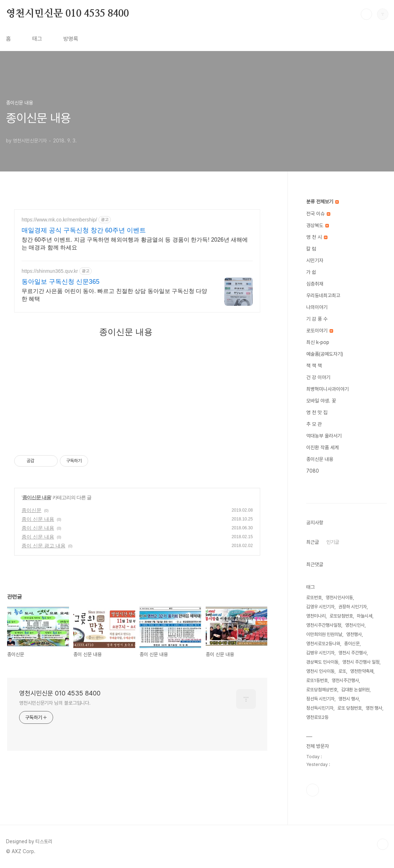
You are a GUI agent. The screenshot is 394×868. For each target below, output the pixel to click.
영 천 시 (317, 237)
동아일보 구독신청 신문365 (61, 282)
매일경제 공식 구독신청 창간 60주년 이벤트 (84, 230)
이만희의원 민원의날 (324, 634)
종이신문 (32, 510)
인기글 (333, 542)
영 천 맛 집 (317, 412)
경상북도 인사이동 (322, 662)
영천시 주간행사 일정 (361, 662)
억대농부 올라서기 (324, 436)
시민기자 (315, 260)
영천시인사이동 (339, 598)
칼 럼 (311, 249)
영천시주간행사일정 (324, 625)
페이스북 (313, 790)
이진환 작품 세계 (322, 447)
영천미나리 (316, 616)
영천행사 (354, 634)
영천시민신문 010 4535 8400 (67, 14)
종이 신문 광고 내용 (44, 546)
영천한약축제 (362, 671)
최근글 (313, 542)
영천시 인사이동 (320, 671)
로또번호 (314, 598)
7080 (313, 471)
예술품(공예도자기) (325, 354)
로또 (342, 671)
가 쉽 (311, 272)
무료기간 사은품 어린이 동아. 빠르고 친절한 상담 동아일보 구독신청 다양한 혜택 (114, 295)
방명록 (71, 39)
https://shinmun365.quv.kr (50, 271)
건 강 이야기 (318, 377)
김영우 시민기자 (320, 607)
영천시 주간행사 (353, 653)
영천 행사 (374, 708)
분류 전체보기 (322, 202)
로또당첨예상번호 (322, 690)
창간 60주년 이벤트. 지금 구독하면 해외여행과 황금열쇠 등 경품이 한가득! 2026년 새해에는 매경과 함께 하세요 (135, 244)
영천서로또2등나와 (323, 644)
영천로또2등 (317, 717)
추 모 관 (314, 424)
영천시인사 (355, 625)
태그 (37, 39)
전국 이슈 (318, 214)
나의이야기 (317, 307)
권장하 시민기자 (353, 607)
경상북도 (318, 225)
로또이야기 (320, 331)
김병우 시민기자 (320, 653)
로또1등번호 (317, 680)
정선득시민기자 (320, 708)
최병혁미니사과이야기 (327, 389)
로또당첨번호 (341, 616)
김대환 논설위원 (355, 690)
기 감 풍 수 (317, 319)
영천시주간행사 (345, 680)
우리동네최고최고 (323, 295)
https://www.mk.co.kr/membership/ (59, 220)
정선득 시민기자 (320, 699)
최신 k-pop (318, 342)
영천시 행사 (349, 699)
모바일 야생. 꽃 (321, 401)
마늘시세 (365, 616)
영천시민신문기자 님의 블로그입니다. (55, 703)
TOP (383, 844)
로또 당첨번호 (350, 708)
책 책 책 (314, 366)
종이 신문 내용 (38, 519)
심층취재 (315, 284)
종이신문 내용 (37, 497)
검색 (366, 14)
